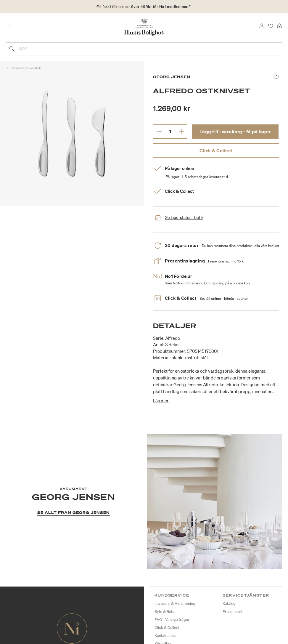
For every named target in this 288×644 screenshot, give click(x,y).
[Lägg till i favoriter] (277, 77)
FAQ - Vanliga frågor (172, 620)
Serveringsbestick (26, 68)
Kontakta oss (165, 636)
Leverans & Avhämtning (175, 604)
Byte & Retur (165, 612)
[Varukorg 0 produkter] (280, 25)
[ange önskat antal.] (170, 131)
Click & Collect (216, 150)
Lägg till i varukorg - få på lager (235, 132)
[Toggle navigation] (11, 26)
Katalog (229, 604)
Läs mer (161, 401)
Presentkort (233, 612)
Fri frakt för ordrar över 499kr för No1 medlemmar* (144, 7)
